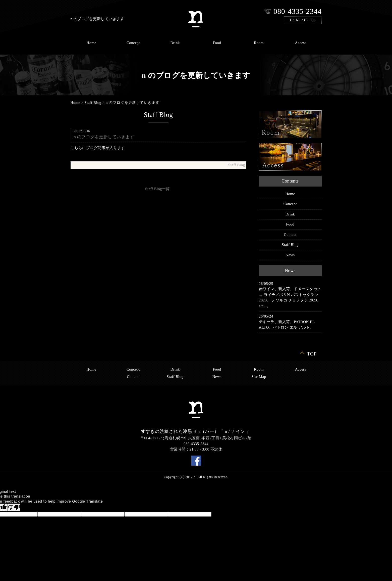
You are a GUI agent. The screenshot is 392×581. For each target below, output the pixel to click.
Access (300, 43)
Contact (290, 235)
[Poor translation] (14, 507)
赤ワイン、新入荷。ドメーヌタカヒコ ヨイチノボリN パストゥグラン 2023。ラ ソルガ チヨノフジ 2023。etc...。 (290, 297)
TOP (312, 353)
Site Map (259, 377)
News (290, 255)
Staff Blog (93, 103)
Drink (175, 43)
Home (91, 43)
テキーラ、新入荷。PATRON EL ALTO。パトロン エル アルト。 (287, 325)
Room (259, 43)
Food (217, 43)
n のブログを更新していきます (133, 103)
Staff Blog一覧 (157, 189)
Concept (133, 43)
